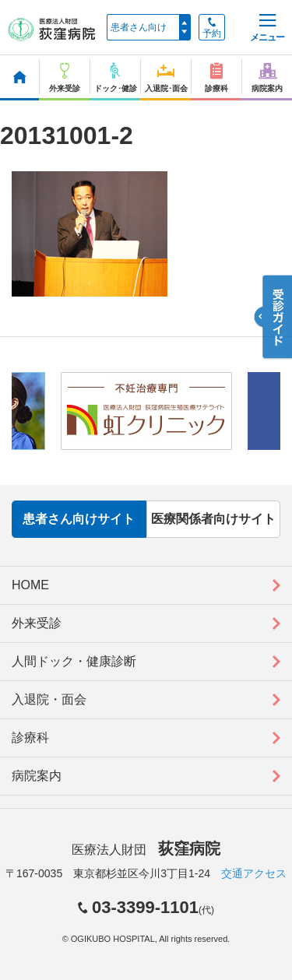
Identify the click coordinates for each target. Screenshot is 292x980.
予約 (212, 28)
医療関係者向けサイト (213, 519)
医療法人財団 (146, 850)
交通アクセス (254, 873)
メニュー (267, 28)
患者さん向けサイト (79, 519)
